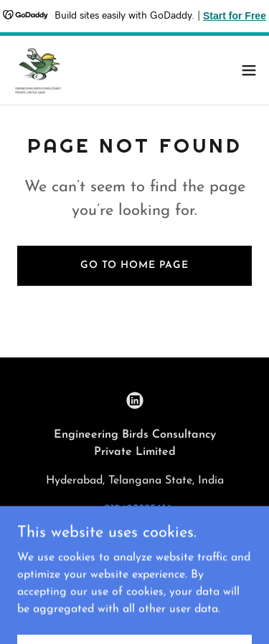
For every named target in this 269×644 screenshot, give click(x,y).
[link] (40, 70)
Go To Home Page (134, 265)
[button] (249, 70)
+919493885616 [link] (135, 509)
